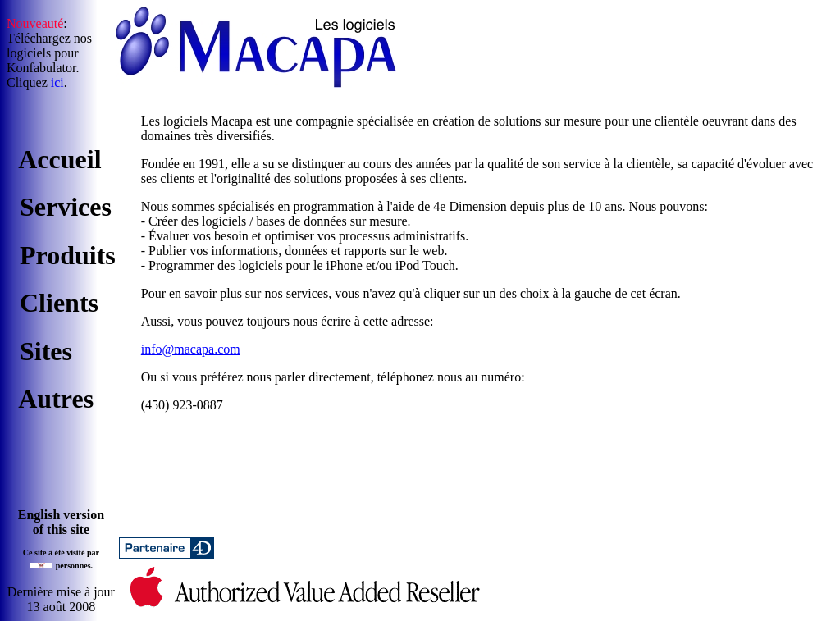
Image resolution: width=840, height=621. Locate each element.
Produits (68, 255)
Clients (59, 303)
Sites (46, 351)
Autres (56, 399)
